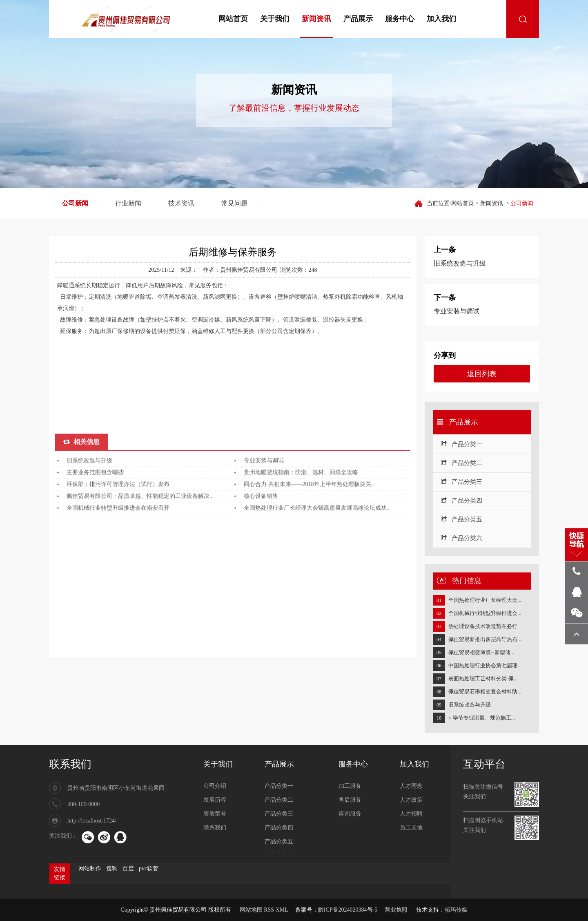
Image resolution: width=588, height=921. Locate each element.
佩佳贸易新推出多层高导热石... (485, 639)
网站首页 (233, 19)
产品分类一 (462, 444)
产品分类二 (462, 463)
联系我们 (70, 764)
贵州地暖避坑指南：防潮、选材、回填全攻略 (301, 582)
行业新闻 (128, 203)
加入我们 (441, 19)
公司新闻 (75, 203)
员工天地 (411, 828)
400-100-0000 (84, 804)
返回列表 (482, 374)
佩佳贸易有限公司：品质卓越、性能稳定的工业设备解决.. (139, 605)
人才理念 (411, 786)
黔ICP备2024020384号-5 (348, 910)
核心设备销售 (261, 605)
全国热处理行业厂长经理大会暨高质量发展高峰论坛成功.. (317, 617)
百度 (128, 868)
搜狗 (112, 868)
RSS (269, 910)
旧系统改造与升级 (89, 570)
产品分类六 (462, 538)
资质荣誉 (215, 814)
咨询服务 (350, 814)
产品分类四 (462, 501)
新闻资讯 (316, 19)
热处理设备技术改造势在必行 (483, 626)
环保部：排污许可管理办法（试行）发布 (118, 594)
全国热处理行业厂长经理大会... (485, 600)
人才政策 (411, 800)
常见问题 (234, 203)
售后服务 (350, 800)
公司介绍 (215, 786)
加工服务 (350, 786)
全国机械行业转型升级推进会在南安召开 (118, 617)
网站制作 (90, 868)
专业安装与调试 (264, 570)
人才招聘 (411, 814)
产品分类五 (462, 519)
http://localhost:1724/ (92, 821)
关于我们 (275, 19)
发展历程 (215, 800)
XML (282, 910)
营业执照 (396, 910)
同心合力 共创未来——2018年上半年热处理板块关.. (309, 594)
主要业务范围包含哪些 (95, 582)
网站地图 (251, 910)
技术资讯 (181, 203)
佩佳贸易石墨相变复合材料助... (485, 692)
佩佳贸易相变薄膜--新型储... (481, 652)
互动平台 (484, 764)
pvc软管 (149, 868)
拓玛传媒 (456, 910)
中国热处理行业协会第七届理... (485, 665)
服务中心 (400, 19)
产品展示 (358, 19)
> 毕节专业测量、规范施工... (482, 718)
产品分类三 (462, 482)
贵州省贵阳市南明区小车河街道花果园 (116, 788)
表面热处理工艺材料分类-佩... (483, 678)
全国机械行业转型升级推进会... (485, 613)
